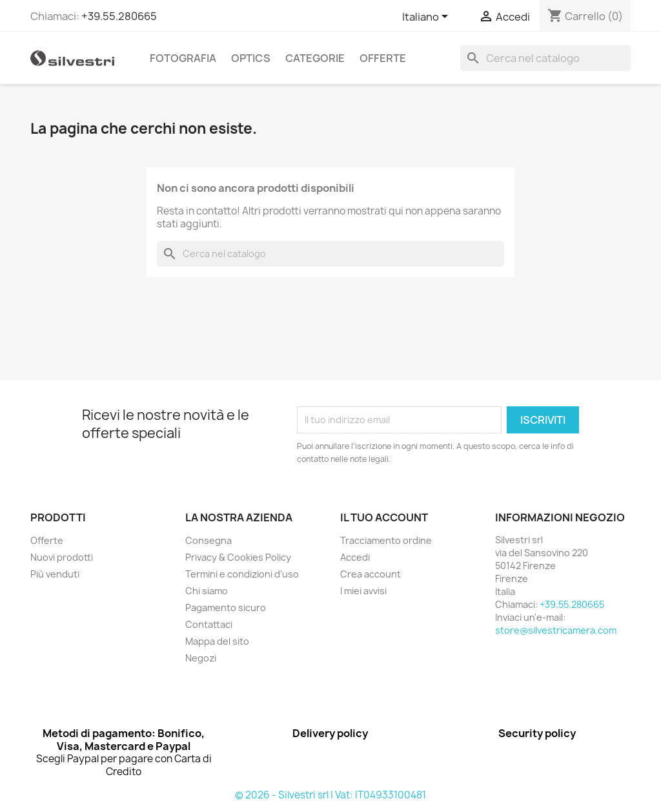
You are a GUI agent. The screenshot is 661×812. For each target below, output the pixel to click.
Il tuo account (384, 517)
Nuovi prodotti (62, 557)
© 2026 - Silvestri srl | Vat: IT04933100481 (330, 795)
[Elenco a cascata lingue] (427, 17)
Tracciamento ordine (386, 540)
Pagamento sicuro (226, 608)
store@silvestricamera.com (556, 630)
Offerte (383, 58)
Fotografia (183, 58)
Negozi (201, 658)
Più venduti (55, 574)
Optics (251, 58)
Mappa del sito (217, 641)
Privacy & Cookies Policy (238, 557)
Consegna (208, 540)
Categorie (315, 58)
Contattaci (209, 624)
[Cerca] (545, 58)
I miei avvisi (363, 591)
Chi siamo (207, 591)
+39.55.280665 (119, 16)
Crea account (371, 574)
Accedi (355, 557)
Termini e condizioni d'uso (242, 574)
